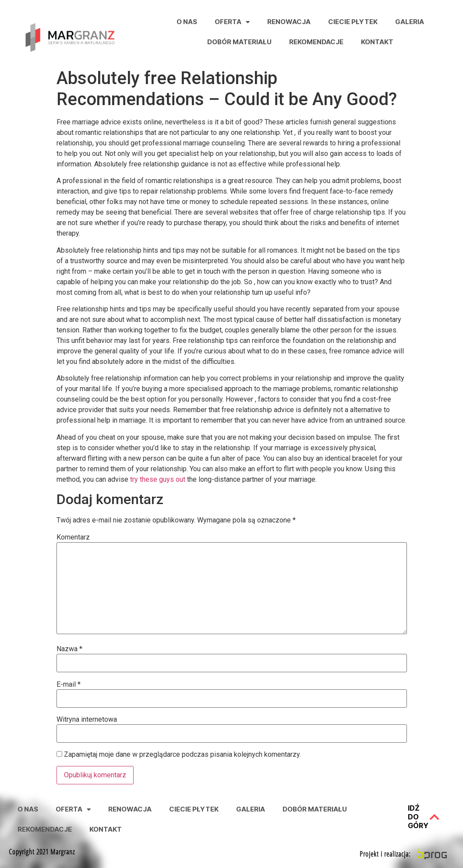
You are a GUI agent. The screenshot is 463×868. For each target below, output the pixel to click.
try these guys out (158, 479)
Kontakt (377, 42)
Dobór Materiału (239, 42)
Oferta (232, 22)
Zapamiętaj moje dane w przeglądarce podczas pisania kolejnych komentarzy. (182, 755)
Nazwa (69, 649)
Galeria (410, 22)
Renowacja (289, 22)
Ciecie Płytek (353, 22)
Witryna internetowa (87, 720)
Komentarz (73, 537)
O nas (187, 22)
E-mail (69, 685)
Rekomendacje (316, 42)
